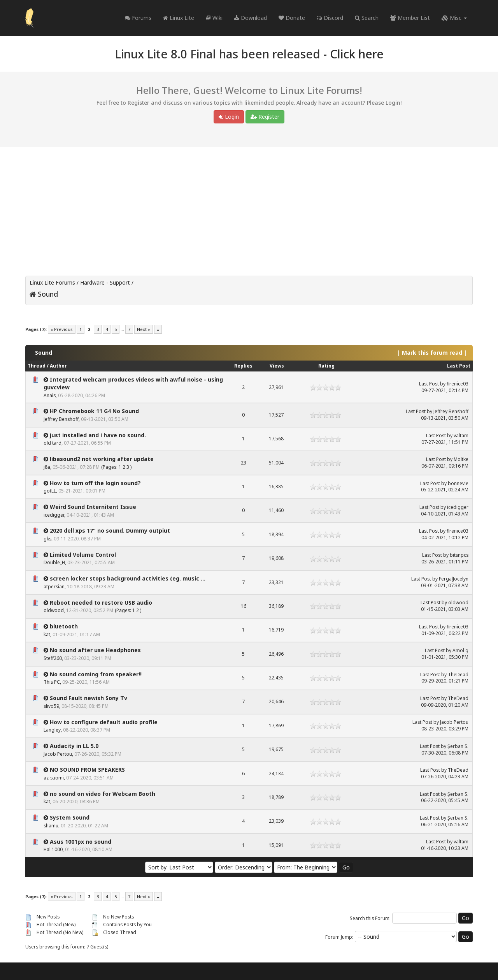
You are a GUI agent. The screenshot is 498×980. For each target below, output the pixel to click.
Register (265, 117)
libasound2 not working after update (102, 459)
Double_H (54, 562)
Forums (138, 18)
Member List (410, 18)
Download (251, 18)
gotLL (50, 491)
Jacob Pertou (454, 722)
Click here (357, 54)
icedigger (54, 515)
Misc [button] (454, 18)
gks (47, 539)
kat (47, 634)
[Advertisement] (249, 206)
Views (277, 366)
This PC (52, 682)
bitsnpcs (459, 555)
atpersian (54, 587)
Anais (50, 395)
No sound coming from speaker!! (96, 674)
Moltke (461, 459)
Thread (37, 366)
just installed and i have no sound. (98, 435)
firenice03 (458, 384)
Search (367, 18)
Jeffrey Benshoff (61, 419)
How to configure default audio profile (104, 722)
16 (244, 606)
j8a (47, 467)
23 (244, 463)
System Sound (70, 817)
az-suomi (54, 778)
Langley (52, 730)
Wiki (214, 18)
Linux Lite (179, 18)
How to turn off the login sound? (95, 483)
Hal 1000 (53, 849)
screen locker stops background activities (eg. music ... (128, 578)
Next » (144, 329)
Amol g (460, 650)
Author (58, 366)
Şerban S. (458, 746)
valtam (461, 435)
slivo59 (51, 706)
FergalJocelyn (454, 579)
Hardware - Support (105, 282)
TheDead (458, 675)
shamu (51, 826)
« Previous (62, 329)
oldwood (54, 610)
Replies (243, 366)
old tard (53, 443)
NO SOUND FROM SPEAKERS (87, 770)
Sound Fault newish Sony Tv (89, 698)
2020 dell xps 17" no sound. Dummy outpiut (110, 530)
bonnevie (458, 483)
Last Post (459, 366)
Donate (292, 18)
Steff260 (53, 658)
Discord (330, 18)
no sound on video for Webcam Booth (103, 794)
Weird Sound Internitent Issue (93, 507)
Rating (326, 366)
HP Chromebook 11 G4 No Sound (94, 411)
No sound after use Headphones (95, 650)
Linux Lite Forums (52, 282)
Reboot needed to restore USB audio (101, 603)
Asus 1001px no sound (81, 842)
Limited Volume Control (83, 555)
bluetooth (64, 626)
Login (229, 117)
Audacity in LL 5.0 (74, 746)
